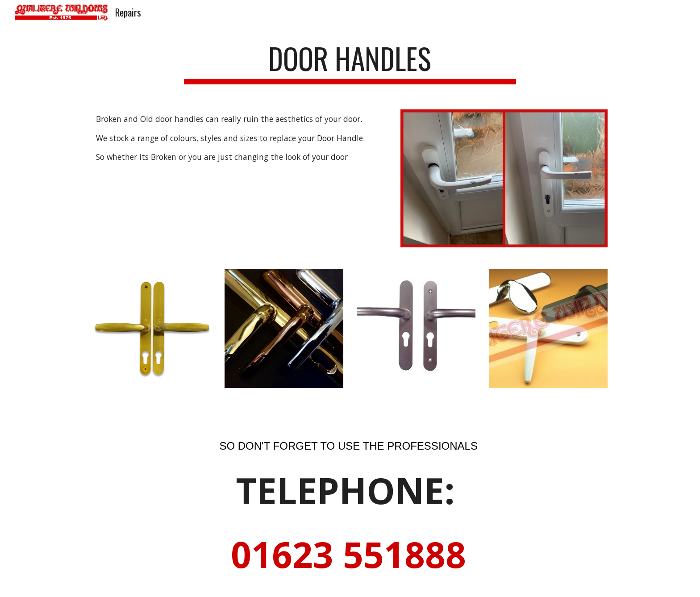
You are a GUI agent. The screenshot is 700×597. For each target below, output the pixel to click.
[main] (350, 63)
